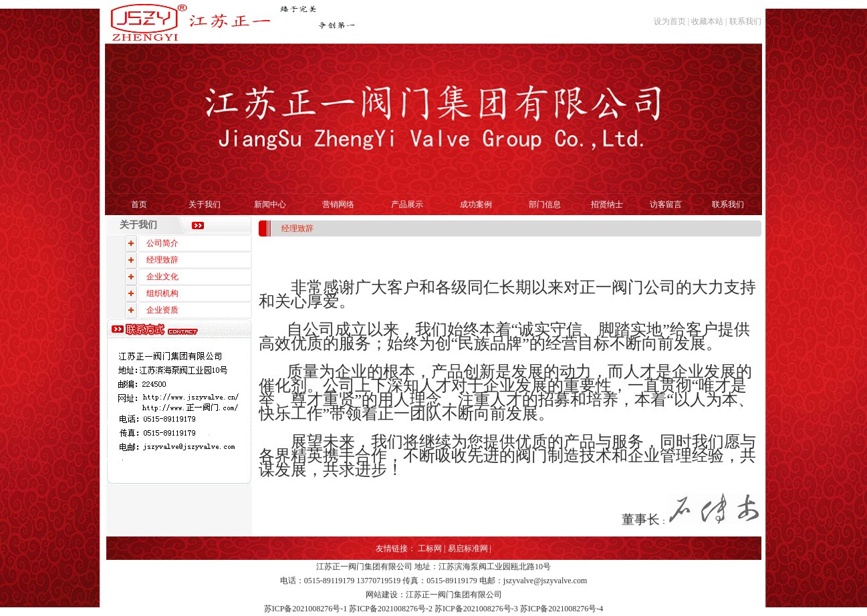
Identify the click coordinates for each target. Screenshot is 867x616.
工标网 (430, 549)
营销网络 (338, 204)
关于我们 (205, 204)
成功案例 (476, 204)
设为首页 (670, 21)
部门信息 (545, 204)
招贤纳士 (607, 204)
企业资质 (162, 310)
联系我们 (745, 21)
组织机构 (162, 293)
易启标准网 (468, 549)
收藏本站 (707, 21)
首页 (139, 204)
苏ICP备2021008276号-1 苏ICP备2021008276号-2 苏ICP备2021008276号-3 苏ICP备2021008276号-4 (434, 609)
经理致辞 (162, 260)
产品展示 (407, 204)
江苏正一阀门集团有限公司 (364, 567)
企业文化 (162, 277)
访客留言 (666, 204)
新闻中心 (270, 204)
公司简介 (162, 243)
